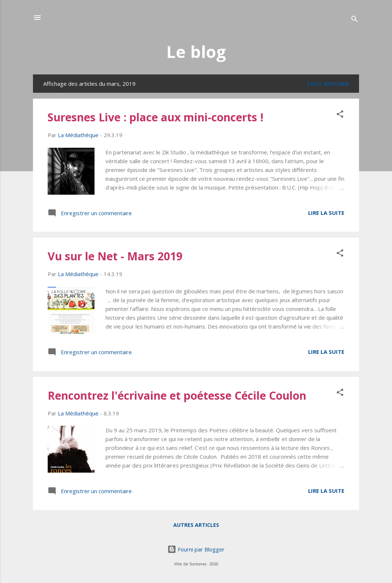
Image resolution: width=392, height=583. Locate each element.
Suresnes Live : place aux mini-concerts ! (156, 117)
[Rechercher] (355, 20)
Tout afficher (328, 84)
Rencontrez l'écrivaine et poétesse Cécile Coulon (177, 395)
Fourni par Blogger (196, 549)
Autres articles (196, 525)
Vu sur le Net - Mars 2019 (115, 256)
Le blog (196, 52)
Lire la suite (326, 213)
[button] (340, 115)
